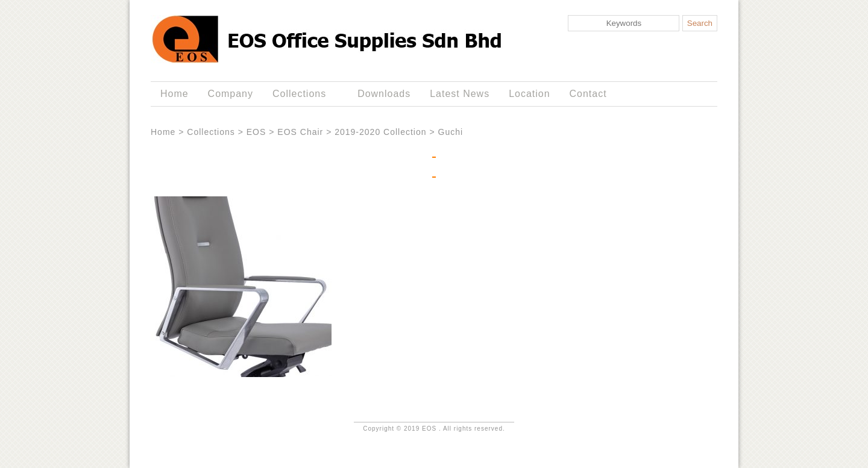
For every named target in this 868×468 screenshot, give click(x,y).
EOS (256, 132)
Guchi (451, 132)
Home (175, 94)
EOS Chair (300, 132)
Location (529, 94)
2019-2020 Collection (380, 132)
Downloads (384, 94)
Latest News (460, 94)
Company (231, 94)
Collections (302, 94)
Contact (588, 94)
